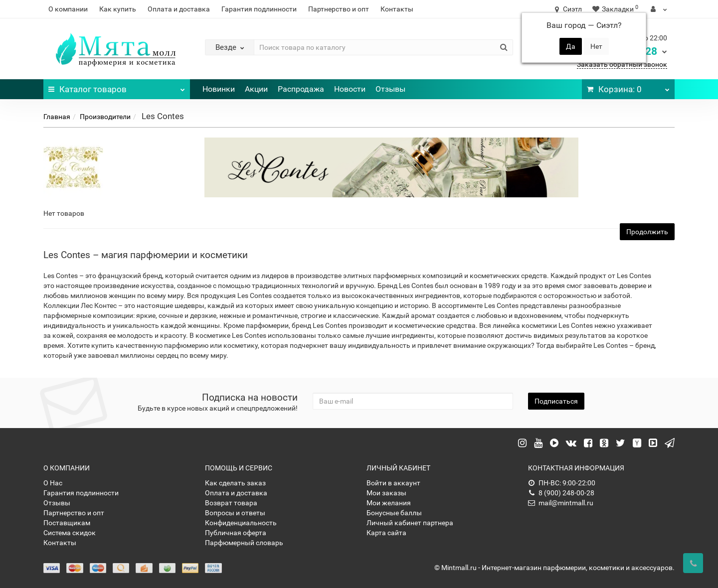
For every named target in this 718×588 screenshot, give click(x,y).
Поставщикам (67, 523)
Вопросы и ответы (235, 513)
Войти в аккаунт (393, 483)
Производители (105, 117)
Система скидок (70, 533)
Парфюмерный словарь (244, 543)
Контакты (397, 9)
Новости (350, 89)
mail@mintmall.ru (561, 503)
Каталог (117, 87)
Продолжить (647, 232)
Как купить (118, 9)
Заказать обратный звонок (622, 64)
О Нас (53, 483)
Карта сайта (386, 533)
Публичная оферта (236, 533)
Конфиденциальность (241, 523)
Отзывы (390, 89)
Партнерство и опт (339, 9)
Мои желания (389, 503)
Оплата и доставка (179, 9)
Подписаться (556, 401)
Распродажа (301, 89)
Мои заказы (386, 493)
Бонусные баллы (394, 513)
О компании (68, 9)
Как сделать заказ (235, 483)
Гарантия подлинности (259, 9)
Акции (256, 89)
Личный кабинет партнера (410, 523)
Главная (57, 117)
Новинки (219, 89)
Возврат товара (231, 503)
